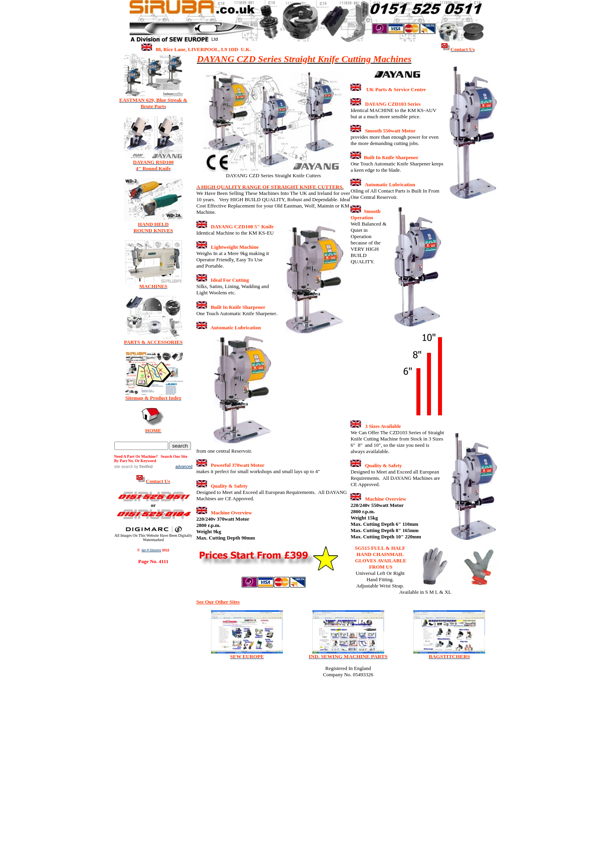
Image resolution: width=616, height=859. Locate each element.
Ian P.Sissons (151, 550)
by (143, 467)
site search (124, 467)
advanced (184, 467)
